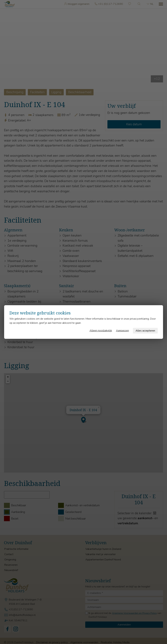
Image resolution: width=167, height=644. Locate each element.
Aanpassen (122, 331)
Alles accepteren (145, 331)
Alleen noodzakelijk (101, 331)
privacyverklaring (139, 319)
